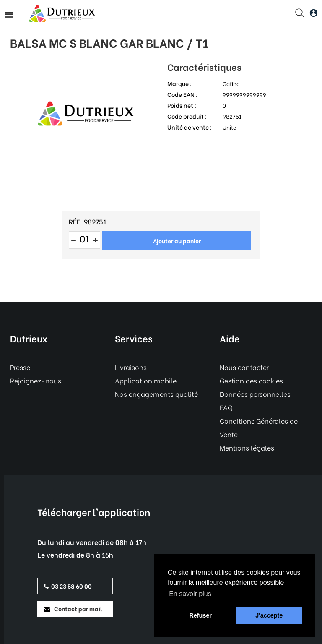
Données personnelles (255, 394)
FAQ (226, 407)
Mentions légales (247, 447)
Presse (20, 367)
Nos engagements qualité (156, 394)
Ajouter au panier (177, 241)
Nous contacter (244, 367)
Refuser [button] (200, 615)
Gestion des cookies (251, 380)
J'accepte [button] (269, 615)
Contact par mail (73, 609)
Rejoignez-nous (36, 380)
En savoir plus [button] (190, 594)
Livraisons (131, 367)
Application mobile (146, 380)
